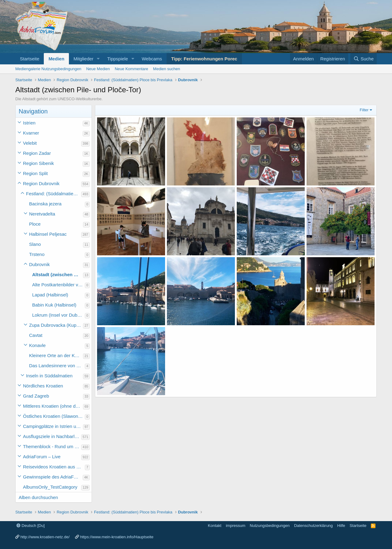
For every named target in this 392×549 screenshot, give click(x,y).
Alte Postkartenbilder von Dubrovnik (58, 285)
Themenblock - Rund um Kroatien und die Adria (52, 446)
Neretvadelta (42, 214)
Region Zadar (37, 153)
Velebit (30, 143)
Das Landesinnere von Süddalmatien (57, 366)
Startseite (30, 59)
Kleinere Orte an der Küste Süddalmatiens (56, 355)
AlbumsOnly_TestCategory (50, 487)
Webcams (152, 59)
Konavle (37, 345)
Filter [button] (364, 110)
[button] (98, 59)
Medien (56, 59)
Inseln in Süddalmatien (49, 376)
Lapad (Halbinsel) (50, 295)
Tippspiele (118, 59)
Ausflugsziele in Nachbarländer (52, 436)
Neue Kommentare (132, 69)
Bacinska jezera (45, 204)
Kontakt (215, 526)
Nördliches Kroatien (43, 386)
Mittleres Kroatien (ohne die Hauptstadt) (53, 406)
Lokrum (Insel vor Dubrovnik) (58, 315)
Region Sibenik (38, 163)
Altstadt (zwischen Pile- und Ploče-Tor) (58, 274)
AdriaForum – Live (42, 457)
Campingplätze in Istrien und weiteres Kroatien (53, 426)
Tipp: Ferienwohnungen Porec (204, 59)
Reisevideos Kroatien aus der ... (54, 467)
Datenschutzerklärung (313, 526)
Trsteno (37, 254)
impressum (236, 526)
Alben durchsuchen (38, 497)
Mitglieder (83, 59)
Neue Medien (98, 69)
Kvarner (31, 133)
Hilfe (341, 526)
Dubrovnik (40, 264)
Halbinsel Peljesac (48, 234)
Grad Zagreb (36, 396)
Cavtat (36, 335)
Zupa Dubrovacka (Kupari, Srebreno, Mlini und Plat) (56, 325)
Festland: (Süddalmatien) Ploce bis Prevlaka (54, 194)
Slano (35, 244)
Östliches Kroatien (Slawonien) (54, 416)
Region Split (35, 173)
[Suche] (364, 59)
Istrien (29, 123)
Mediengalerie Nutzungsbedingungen (48, 69)
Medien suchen (167, 69)
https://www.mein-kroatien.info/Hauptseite (117, 537)
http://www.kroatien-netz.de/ (45, 537)
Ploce (35, 224)
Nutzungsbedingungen (270, 526)
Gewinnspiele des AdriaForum (53, 477)
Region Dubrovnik (41, 183)
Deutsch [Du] (31, 526)
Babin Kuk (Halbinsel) (54, 305)
